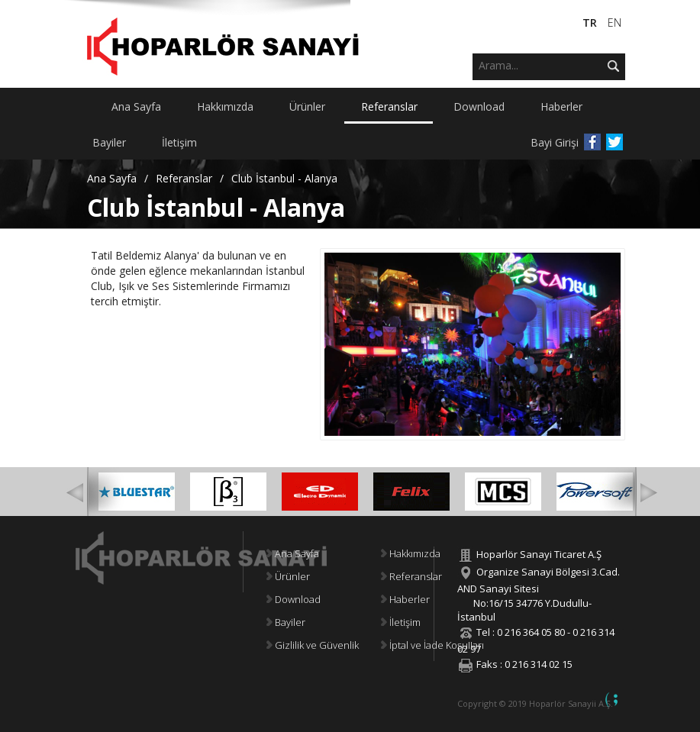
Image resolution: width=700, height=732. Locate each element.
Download (294, 599)
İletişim (401, 622)
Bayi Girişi (555, 142)
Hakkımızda (411, 553)
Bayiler (286, 622)
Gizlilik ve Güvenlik (313, 645)
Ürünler (288, 576)
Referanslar (184, 178)
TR (591, 23)
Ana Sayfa (112, 178)
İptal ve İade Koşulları (432, 645)
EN (615, 23)
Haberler (405, 599)
